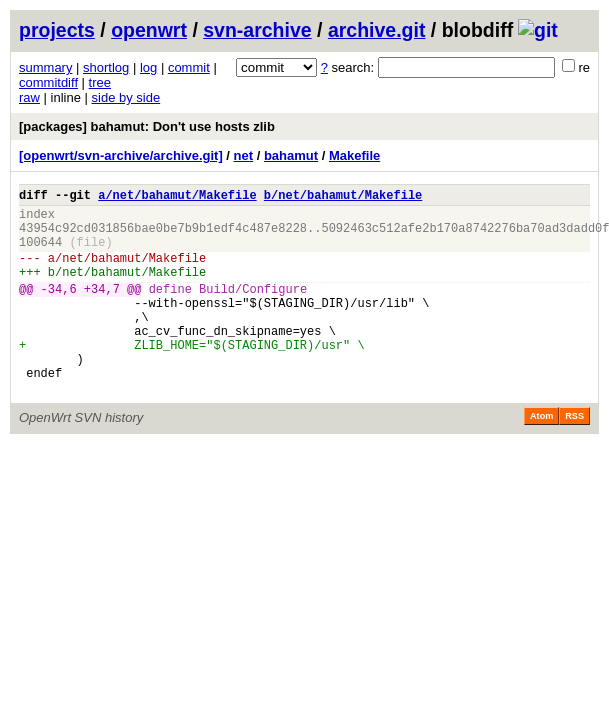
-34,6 (59, 309)
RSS (574, 458)
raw (29, 97)
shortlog (106, 67)
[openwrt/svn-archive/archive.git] (121, 155)
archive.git (377, 30)
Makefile (354, 155)
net (244, 155)
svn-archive (257, 30)
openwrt (149, 30)
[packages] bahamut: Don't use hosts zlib (147, 126)
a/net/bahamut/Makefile (177, 197)
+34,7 (102, 309)
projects (57, 30)
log (148, 67)
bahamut (291, 155)
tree (100, 82)
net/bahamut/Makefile (134, 272)
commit (189, 67)
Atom (541, 458)
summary (45, 67)
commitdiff (48, 82)
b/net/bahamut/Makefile (343, 197)
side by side (126, 97)
